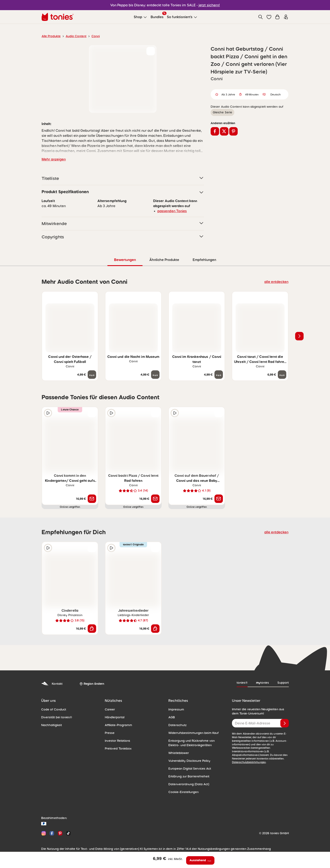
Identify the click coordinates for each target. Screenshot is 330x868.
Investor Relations (117, 740)
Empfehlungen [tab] (204, 260)
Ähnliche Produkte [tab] (164, 260)
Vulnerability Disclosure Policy (188, 761)
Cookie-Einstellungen (182, 792)
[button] (269, 17)
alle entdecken (277, 281)
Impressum (176, 709)
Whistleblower (178, 753)
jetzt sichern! (207, 5)
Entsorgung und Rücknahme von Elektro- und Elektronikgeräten (195, 743)
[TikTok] (67, 833)
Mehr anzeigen (53, 159)
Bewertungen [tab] (125, 260)
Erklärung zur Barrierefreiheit (187, 776)
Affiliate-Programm (117, 725)
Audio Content (74, 36)
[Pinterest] (60, 833)
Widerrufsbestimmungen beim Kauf (192, 733)
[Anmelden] (285, 723)
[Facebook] (52, 833)
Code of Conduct (52, 709)
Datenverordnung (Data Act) (187, 784)
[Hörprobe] (48, 413)
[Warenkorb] (277, 17)
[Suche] (260, 17)
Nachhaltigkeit (50, 725)
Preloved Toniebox (117, 748)
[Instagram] (44, 833)
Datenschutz (177, 725)
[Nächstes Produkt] (299, 336)
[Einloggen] (286, 17)
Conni (92, 36)
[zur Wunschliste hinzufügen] (151, 51)
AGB (172, 717)
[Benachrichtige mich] (92, 499)
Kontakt (51, 684)
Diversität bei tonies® (55, 717)
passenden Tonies (171, 211)
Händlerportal (114, 717)
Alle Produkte (50, 36)
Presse (109, 733)
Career (109, 709)
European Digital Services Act (188, 768)
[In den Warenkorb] (92, 628)
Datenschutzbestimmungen (247, 758)
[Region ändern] (91, 684)
